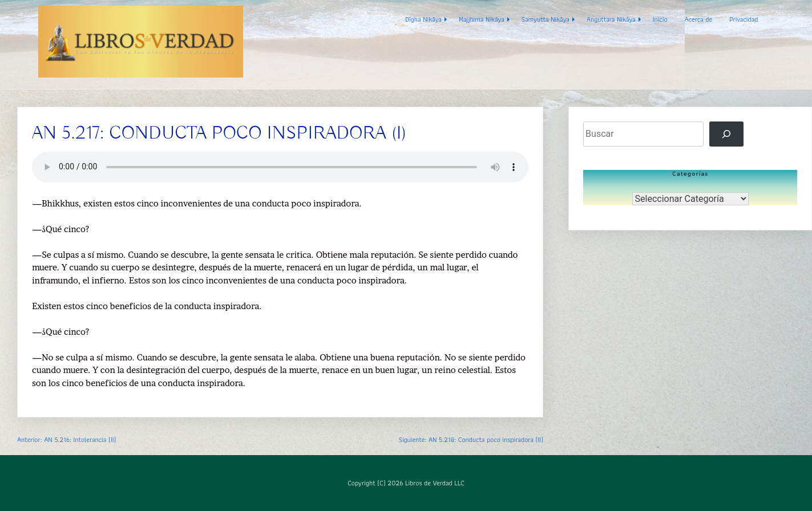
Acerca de (698, 19)
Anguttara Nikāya (611, 19)
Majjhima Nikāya (482, 19)
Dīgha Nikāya (423, 19)
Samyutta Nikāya (546, 19)
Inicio (660, 19)
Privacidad (744, 19)
